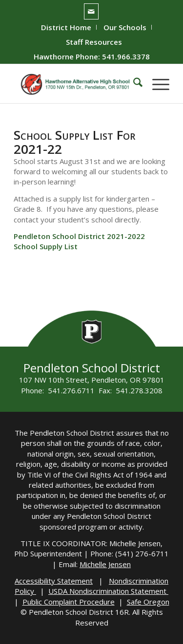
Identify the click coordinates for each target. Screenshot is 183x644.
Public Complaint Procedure (69, 602)
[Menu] (156, 84)
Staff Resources (94, 42)
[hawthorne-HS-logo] (76, 84)
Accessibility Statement (54, 581)
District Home (66, 27)
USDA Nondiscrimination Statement (108, 591)
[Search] (133, 84)
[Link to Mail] (91, 11)
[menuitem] (66, 27)
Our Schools (125, 27)
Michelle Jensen (105, 564)
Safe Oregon (148, 602)
